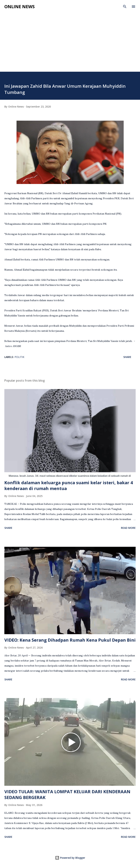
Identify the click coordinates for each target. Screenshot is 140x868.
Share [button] (127, 357)
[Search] (125, 7)
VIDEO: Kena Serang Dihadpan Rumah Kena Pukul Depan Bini (70, 640)
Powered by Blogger (70, 858)
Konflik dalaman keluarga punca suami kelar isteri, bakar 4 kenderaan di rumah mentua (69, 485)
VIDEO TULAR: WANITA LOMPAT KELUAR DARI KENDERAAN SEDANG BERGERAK (67, 794)
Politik (19, 357)
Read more (128, 528)
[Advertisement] (70, 39)
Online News (20, 6)
